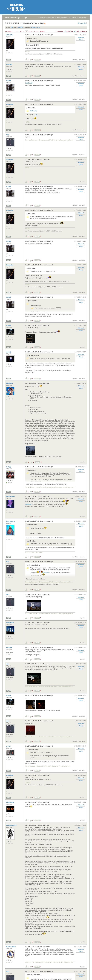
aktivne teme (56, 18)
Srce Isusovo (11, 521)
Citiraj (81, 40)
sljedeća (42, 31)
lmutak (9, 325)
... (19, 31)
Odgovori (81, 37)
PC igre (25, 18)
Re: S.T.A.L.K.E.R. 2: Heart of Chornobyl (39, 35)
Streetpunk (10, 623)
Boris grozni (11, 496)
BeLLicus (10, 383)
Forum (13, 18)
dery (8, 135)
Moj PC (9, 60)
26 (32, 31)
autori (79, 18)
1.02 (36, 115)
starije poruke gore (81, 31)
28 (38, 31)
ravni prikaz (70, 31)
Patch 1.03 (29, 83)
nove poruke (72, 18)
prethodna (8, 31)
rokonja (9, 352)
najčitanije (64, 18)
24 (26, 31)
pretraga (85, 18)
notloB (9, 81)
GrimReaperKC (12, 825)
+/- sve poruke (59, 31)
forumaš (9, 64)
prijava (41, 18)
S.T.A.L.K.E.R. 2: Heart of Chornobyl (38, 160)
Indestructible (11, 947)
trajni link (75, 59)
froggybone (10, 802)
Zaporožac (10, 35)
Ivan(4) (9, 467)
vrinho (9, 746)
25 (29, 31)
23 (24, 31)
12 (28, 462)
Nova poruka (82, 23)
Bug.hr (7, 18)
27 (35, 31)
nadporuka (82, 59)
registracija (47, 18)
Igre (19, 18)
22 (21, 31)
